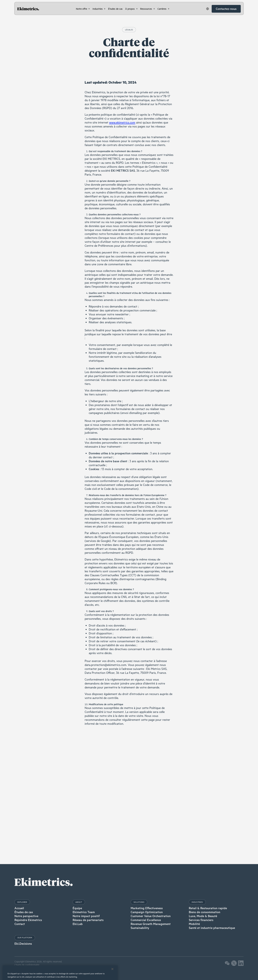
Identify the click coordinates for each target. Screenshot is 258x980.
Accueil (19, 908)
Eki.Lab (78, 924)
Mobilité (194, 924)
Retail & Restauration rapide (208, 908)
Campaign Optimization (147, 912)
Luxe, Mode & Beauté (203, 916)
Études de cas (24, 912)
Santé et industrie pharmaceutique (212, 928)
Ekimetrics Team (84, 912)
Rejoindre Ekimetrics (28, 920)
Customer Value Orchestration (151, 916)
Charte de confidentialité (27, 965)
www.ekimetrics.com (122, 122)
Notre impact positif (86, 916)
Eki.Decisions (23, 944)
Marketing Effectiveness (147, 908)
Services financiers (201, 920)
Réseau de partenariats (88, 920)
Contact (20, 924)
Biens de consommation (205, 912)
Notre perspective (26, 916)
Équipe (77, 908)
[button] (83, 9)
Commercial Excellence (146, 920)
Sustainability (140, 928)
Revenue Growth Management (151, 924)
